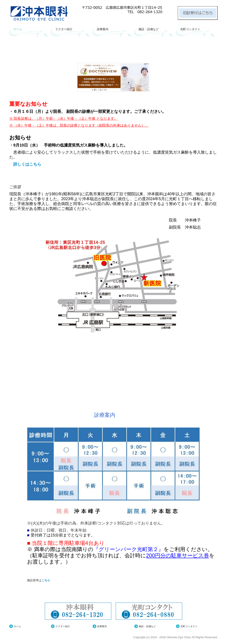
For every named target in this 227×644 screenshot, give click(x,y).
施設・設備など (149, 29)
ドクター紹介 (64, 29)
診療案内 (103, 29)
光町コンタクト (190, 29)
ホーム (18, 29)
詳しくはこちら (25, 164)
